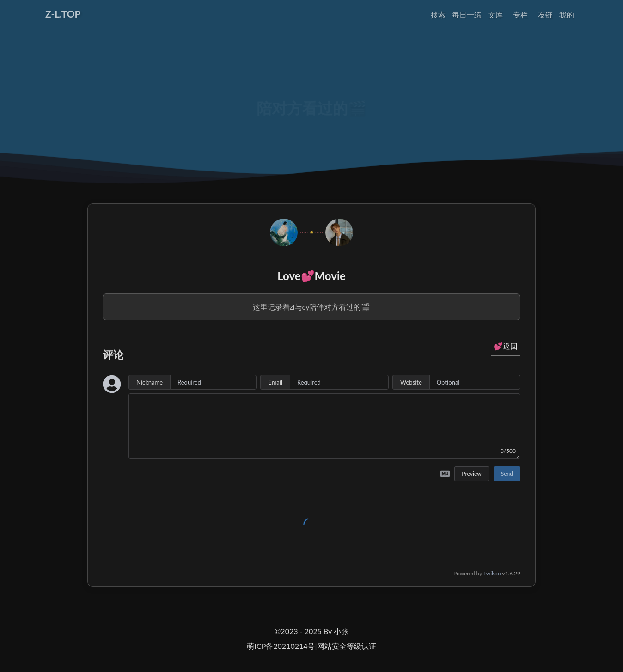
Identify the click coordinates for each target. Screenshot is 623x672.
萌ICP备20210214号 (281, 646)
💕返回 (506, 346)
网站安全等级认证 (347, 646)
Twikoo (492, 573)
